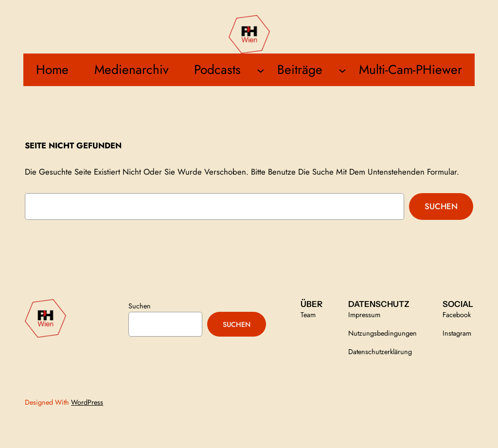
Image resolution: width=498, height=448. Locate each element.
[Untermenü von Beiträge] (342, 70)
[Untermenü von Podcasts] (261, 70)
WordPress (87, 402)
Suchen (441, 206)
